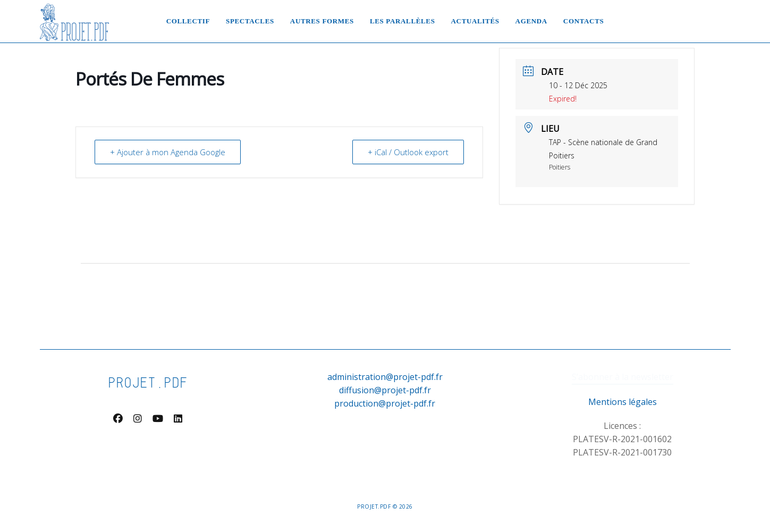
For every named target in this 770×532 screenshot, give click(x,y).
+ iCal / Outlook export (408, 152)
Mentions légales (623, 402)
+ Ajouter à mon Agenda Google (168, 152)
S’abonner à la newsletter (623, 377)
